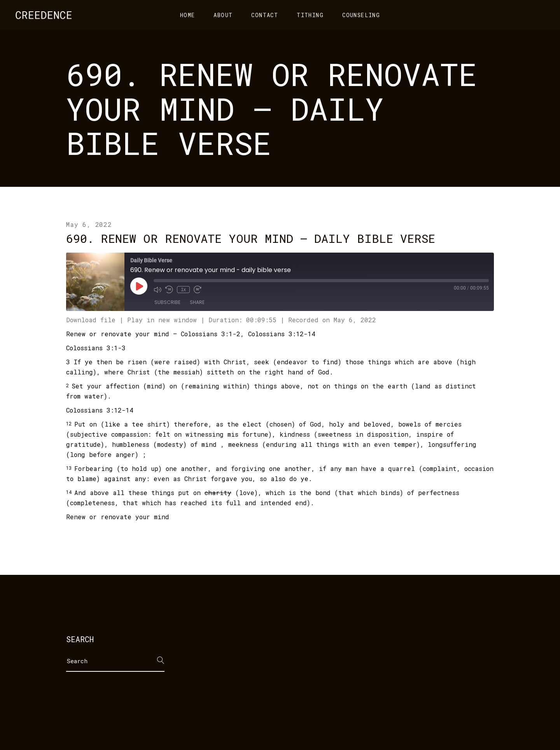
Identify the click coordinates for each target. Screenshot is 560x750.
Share (197, 302)
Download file (91, 320)
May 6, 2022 (89, 224)
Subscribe (167, 302)
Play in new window (162, 320)
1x (183, 290)
